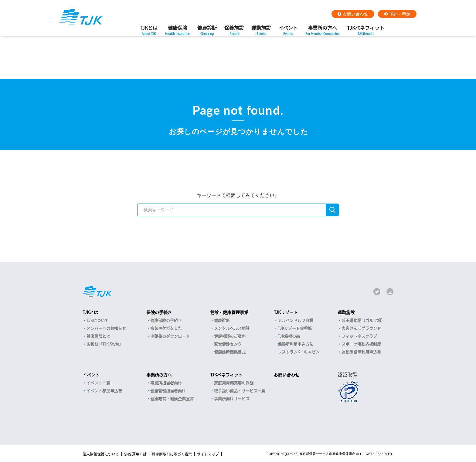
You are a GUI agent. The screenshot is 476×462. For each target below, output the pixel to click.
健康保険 (177, 32)
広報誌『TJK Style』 (105, 344)
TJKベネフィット (366, 32)
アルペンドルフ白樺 (296, 320)
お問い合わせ (355, 14)
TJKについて (98, 320)
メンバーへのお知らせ (106, 328)
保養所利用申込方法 (296, 344)
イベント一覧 (98, 383)
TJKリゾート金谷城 (295, 328)
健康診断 (207, 32)
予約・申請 (400, 14)
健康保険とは (98, 336)
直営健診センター (230, 344)
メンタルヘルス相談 (232, 328)
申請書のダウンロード (170, 336)
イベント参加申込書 (104, 391)
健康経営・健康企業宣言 (172, 398)
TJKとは (149, 32)
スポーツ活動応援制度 (361, 344)
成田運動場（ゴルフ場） (363, 320)
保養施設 (234, 32)
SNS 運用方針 (135, 454)
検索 (332, 210)
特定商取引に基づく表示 (172, 454)
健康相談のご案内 (230, 336)
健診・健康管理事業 (229, 312)
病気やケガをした (166, 328)
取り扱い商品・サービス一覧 (240, 391)
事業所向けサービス (232, 398)
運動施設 (261, 32)
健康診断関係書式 (230, 352)
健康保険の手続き (166, 320)
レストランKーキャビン (299, 352)
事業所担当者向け (166, 383)
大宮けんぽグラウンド (361, 328)
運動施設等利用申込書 (361, 352)
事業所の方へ (322, 32)
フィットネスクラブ (359, 336)
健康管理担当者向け (168, 391)
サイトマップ (208, 454)
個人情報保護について (101, 454)
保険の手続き (159, 312)
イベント (288, 32)
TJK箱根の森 (289, 336)
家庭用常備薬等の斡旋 (234, 383)
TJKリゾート (286, 312)
